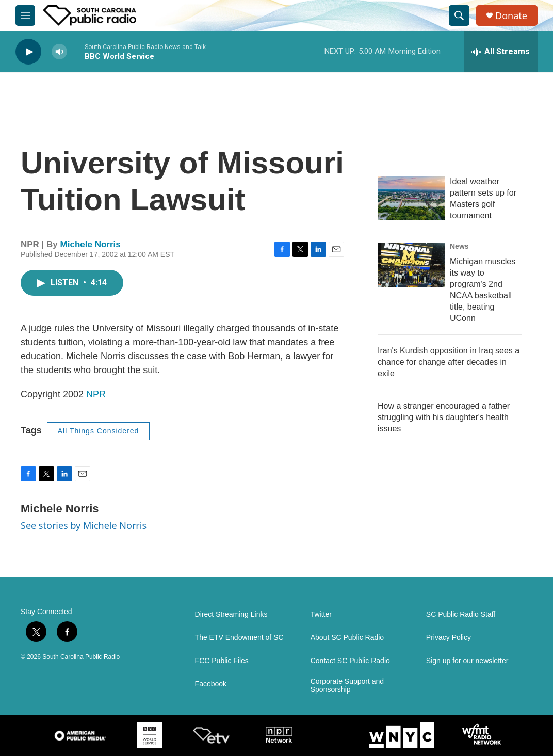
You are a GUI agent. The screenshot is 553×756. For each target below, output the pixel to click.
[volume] (59, 52)
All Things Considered (99, 431)
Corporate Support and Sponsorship (347, 686)
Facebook (211, 684)
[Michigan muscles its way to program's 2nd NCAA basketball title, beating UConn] (411, 265)
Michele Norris (91, 244)
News (459, 246)
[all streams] (501, 52)
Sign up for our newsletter (467, 661)
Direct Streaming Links (231, 614)
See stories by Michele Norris (84, 525)
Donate (511, 16)
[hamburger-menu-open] (25, 15)
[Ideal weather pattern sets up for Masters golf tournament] (411, 198)
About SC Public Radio (347, 638)
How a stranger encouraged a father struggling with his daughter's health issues (444, 417)
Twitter (321, 614)
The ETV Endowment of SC (239, 638)
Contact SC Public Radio (350, 661)
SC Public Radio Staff (461, 614)
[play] (28, 52)
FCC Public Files (222, 661)
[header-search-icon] (459, 15)
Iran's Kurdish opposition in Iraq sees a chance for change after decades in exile (449, 362)
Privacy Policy (449, 638)
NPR (96, 394)
